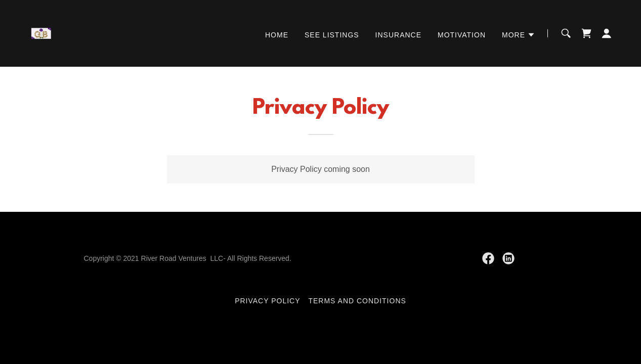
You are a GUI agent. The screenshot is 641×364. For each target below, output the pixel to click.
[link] (43, 33)
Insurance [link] (398, 35)
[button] (519, 35)
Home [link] (277, 35)
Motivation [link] (462, 35)
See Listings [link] (332, 35)
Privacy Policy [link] (267, 301)
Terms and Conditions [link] (357, 301)
